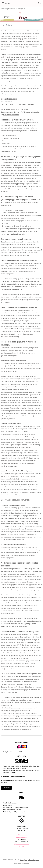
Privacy (21, 846)
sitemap (22, 860)
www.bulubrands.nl (21, 837)
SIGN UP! (6, 788)
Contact (4, 9)
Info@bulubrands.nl (21, 835)
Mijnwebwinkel (25, 864)
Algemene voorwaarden (21, 844)
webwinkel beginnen (33, 860)
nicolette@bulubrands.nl (11, 115)
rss (26, 860)
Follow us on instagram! (17, 9)
